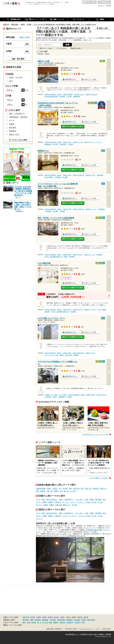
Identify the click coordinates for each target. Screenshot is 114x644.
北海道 (68, 617)
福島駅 (104, 310)
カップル (66, 502)
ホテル (38, 502)
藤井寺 (43, 491)
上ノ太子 (73, 491)
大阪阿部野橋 (41, 489)
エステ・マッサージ (77, 502)
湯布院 (84, 620)
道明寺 (56, 491)
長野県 (74, 617)
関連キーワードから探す (13, 625)
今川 (60, 489)
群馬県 (50, 617)
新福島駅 (47, 312)
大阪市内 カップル (91, 209)
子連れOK (58, 502)
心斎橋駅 (62, 211)
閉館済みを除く (76, 48)
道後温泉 (69, 620)
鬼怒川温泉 (91, 620)
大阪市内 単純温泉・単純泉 (53, 94)
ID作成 (109, 5)
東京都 (56, 617)
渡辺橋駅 (73, 312)
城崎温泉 (45, 620)
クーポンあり (62, 48)
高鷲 (38, 491)
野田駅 (66, 257)
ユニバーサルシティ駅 (51, 355)
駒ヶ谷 (66, 491)
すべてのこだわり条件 (18, 140)
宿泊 (104, 500)
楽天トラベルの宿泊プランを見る (73, 126)
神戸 (83, 622)
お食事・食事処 (47, 502)
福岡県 (86, 617)
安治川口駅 (68, 355)
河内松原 (96, 489)
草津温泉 (26, 620)
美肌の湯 (58, 505)
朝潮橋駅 (76, 355)
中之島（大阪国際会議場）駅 (53, 257)
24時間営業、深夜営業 (18, 117)
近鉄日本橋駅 (49, 177)
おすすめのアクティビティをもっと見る (96, 434)
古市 (61, 491)
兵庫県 (44, 617)
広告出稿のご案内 (71, 629)
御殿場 (56, 622)
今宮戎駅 (70, 144)
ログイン (101, 5)
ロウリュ (39, 505)
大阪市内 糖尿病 (68, 94)
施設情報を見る (70, 79)
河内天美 (76, 489)
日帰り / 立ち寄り (16, 78)
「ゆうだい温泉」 (61, 534)
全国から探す (25, 37)
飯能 (51, 622)
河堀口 (49, 489)
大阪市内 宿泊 (67, 142)
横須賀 (34, 622)
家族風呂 (13, 131)
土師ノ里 (49, 491)
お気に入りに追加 (90, 79)
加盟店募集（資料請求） (54, 629)
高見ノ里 (88, 489)
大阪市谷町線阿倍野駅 (51, 97)
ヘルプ (97, 629)
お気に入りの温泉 (89, 2)
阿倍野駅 (62, 97)
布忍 (82, 489)
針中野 (65, 489)
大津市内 (78, 622)
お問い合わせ (106, 629)
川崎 (28, 622)
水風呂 (92, 500)
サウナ (38, 500)
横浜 (24, 622)
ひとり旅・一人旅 (82, 500)
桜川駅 (55, 397)
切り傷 (74, 505)
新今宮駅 (55, 144)
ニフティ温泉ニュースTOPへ (99, 478)
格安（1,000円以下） (67, 500)
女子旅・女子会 (91, 502)
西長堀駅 (72, 257)
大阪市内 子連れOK (91, 94)
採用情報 (108, 634)
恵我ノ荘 (103, 489)
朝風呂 (46, 505)
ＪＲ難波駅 (57, 177)
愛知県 (80, 617)
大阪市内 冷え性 (79, 94)
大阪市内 (62, 622)
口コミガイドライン (86, 629)
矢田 (70, 489)
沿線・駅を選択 (18, 59)
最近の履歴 (104, 2)
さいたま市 (44, 622)
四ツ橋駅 (65, 177)
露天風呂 (98, 500)
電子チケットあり (46, 48)
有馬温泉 (38, 620)
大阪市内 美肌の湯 (78, 175)
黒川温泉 (77, 620)
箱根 (32, 620)
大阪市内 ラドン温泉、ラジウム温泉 (56, 395)
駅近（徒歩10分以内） (50, 500)
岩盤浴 (52, 505)
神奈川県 (26, 617)
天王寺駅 (69, 97)
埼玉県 (32, 617)
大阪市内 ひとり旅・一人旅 (92, 310)
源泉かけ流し (14, 135)
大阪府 (62, 617)
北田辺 (55, 489)
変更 (27, 44)
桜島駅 (62, 355)
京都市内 (70, 622)
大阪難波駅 (100, 175)
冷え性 (100, 502)
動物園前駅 (77, 97)
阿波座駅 (99, 255)
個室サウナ (67, 505)
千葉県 (38, 617)
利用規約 (101, 634)
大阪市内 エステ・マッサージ (93, 142)
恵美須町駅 (63, 144)
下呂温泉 (53, 620)
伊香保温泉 (61, 620)
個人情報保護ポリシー (72, 634)
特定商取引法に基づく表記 (89, 634)
